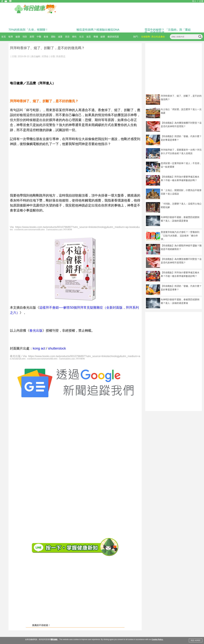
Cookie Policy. (157, 639)
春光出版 (36, 331)
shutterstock (57, 348)
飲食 (46, 37)
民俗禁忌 (61, 56)
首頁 (4, 37)
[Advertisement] (65, 68)
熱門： (137, 37)
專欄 (96, 37)
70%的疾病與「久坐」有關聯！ (28, 30)
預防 (25, 37)
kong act (39, 348)
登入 (194, 1)
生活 (81, 37)
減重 (60, 37)
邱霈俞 (45, 56)
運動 (53, 37)
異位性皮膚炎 (158, 37)
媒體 (103, 37)
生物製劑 (146, 37)
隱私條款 (54, 639)
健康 (18, 37)
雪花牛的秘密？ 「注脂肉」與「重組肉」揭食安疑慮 (168, 31)
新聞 (32, 37)
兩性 (74, 37)
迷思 (89, 37)
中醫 (39, 37)
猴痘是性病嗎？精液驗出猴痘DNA (98, 30)
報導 (11, 37)
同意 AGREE (196, 640)
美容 (67, 37)
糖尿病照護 (113, 37)
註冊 (201, 1)
